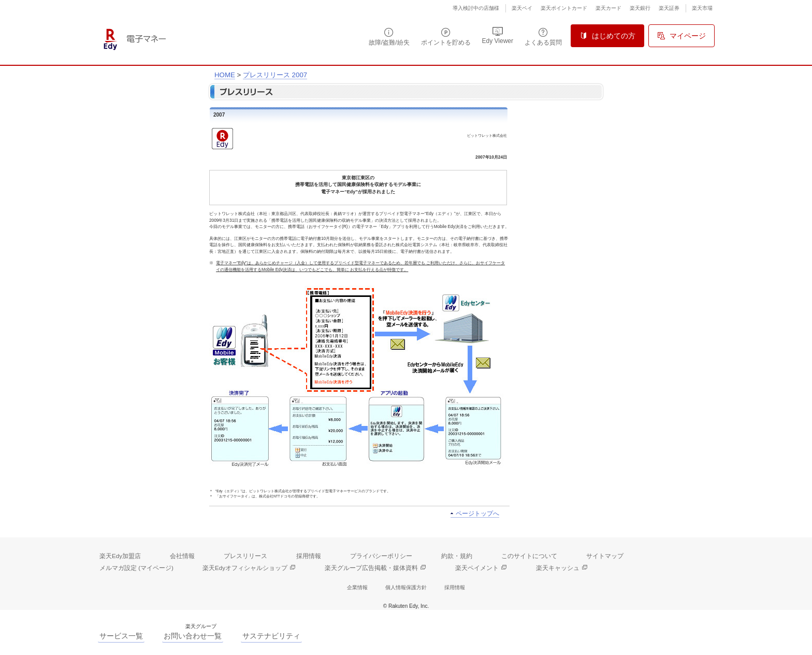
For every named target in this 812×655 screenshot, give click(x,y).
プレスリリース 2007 (275, 75)
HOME (225, 75)
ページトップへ (477, 514)
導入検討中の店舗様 (476, 8)
